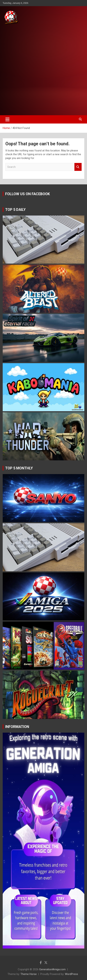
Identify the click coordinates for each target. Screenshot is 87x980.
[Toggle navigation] (7, 119)
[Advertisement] (43, 70)
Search (78, 167)
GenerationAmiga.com (52, 969)
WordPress (71, 974)
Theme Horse (29, 974)
